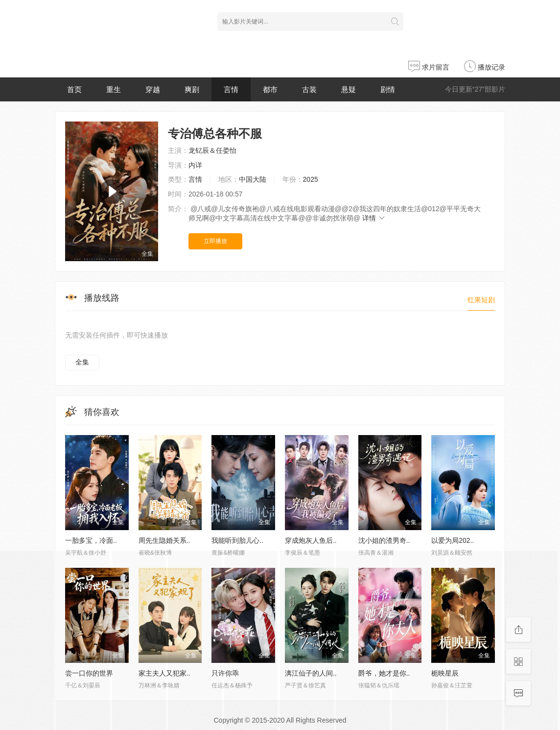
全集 (82, 362)
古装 (309, 89)
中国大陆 (253, 179)
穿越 (153, 89)
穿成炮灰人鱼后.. (311, 540)
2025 (311, 179)
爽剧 (192, 89)
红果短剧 (481, 300)
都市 (270, 89)
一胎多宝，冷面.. (91, 540)
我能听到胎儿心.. (237, 540)
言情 (231, 89)
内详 (195, 165)
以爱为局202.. (453, 540)
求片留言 (429, 67)
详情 (374, 218)
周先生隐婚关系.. (164, 540)
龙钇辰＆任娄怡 (212, 150)
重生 (114, 89)
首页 (74, 89)
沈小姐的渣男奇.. (384, 540)
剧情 (388, 89)
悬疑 (349, 89)
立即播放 (215, 241)
